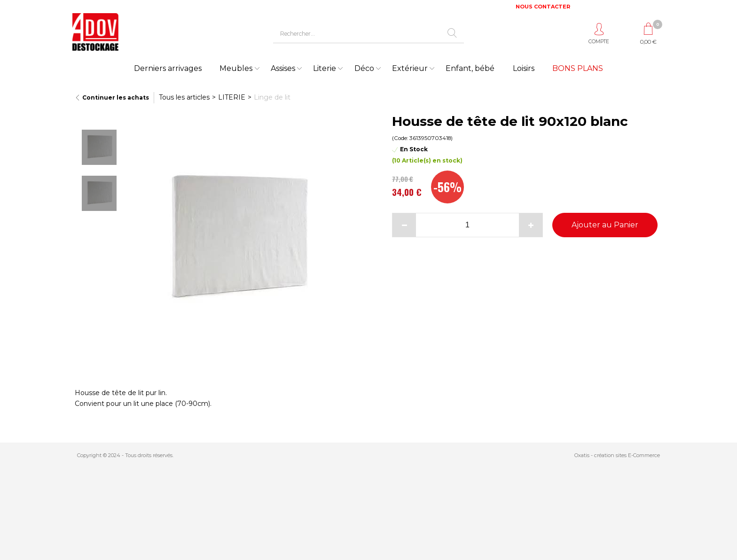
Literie (325, 68)
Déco (364, 68)
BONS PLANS (578, 68)
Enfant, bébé (470, 68)
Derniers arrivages (168, 68)
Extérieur (410, 68)
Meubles (236, 68)
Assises (283, 68)
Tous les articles (184, 97)
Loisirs (524, 68)
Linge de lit (272, 97)
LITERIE (232, 97)
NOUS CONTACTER (543, 7)
